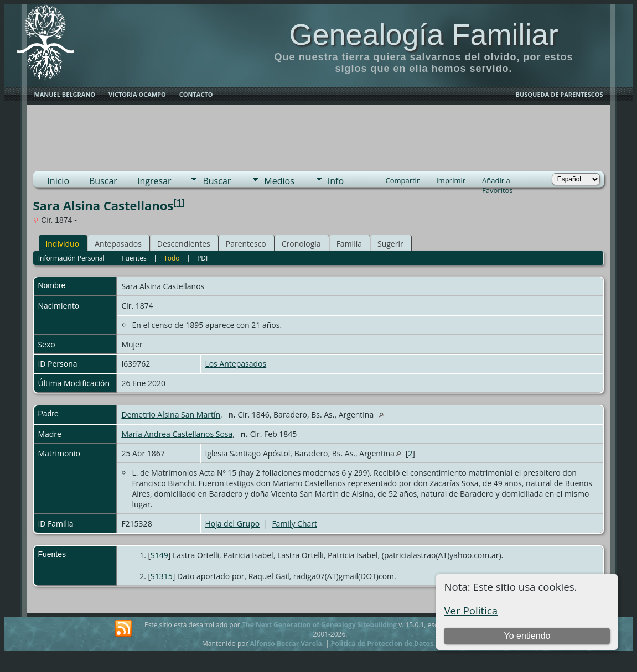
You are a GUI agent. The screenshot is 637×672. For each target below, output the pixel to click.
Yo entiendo (527, 636)
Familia (349, 244)
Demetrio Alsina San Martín (171, 415)
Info (336, 181)
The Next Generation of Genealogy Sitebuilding (319, 625)
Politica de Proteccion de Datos (382, 644)
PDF (203, 258)
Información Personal (71, 258)
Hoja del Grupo (232, 523)
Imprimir (451, 180)
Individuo (62, 244)
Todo (172, 258)
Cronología (301, 244)
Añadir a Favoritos (498, 181)
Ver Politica (471, 610)
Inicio (58, 181)
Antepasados (118, 244)
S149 (159, 555)
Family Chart (294, 523)
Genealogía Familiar (423, 34)
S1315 (162, 576)
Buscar (103, 181)
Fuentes (134, 258)
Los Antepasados (235, 364)
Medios (279, 181)
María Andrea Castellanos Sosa (177, 434)
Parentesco (246, 244)
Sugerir (390, 244)
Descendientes (184, 244)
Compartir (402, 180)
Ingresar (154, 181)
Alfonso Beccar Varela (286, 644)
